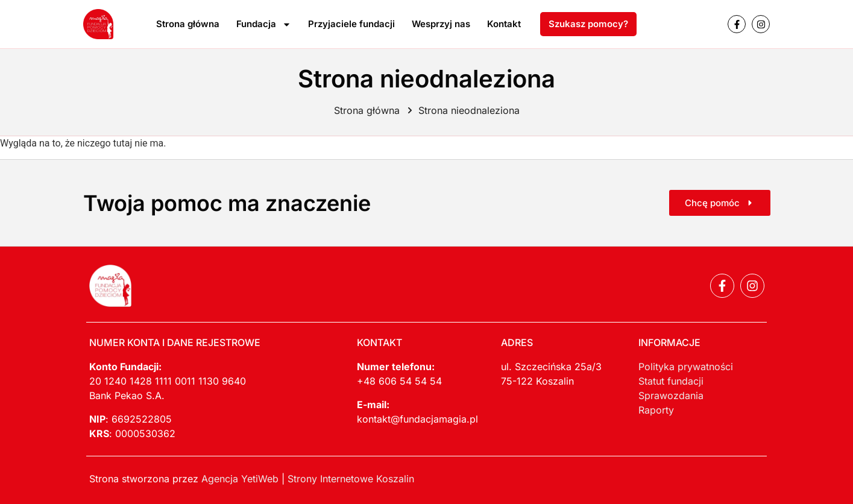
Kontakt (504, 24)
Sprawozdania (671, 395)
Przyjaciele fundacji (351, 24)
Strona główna (188, 24)
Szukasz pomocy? (588, 24)
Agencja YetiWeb (240, 479)
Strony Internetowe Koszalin (351, 479)
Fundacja (264, 24)
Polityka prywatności (686, 367)
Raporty (656, 410)
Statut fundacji (671, 381)
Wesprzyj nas (441, 24)
